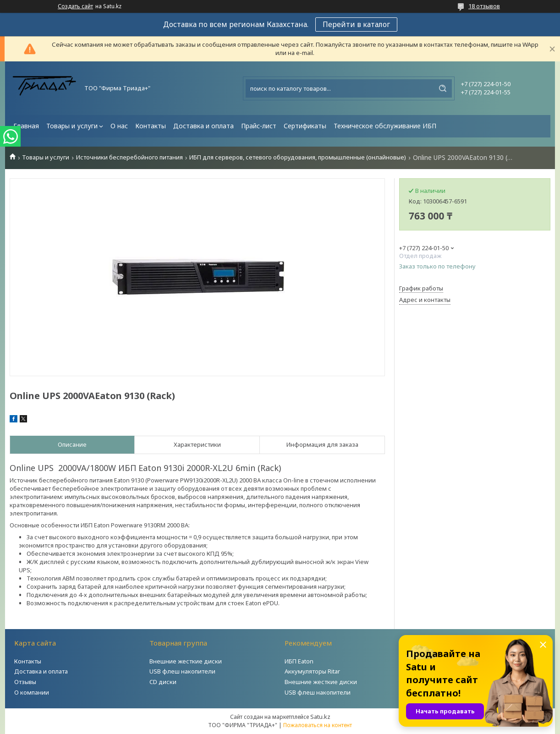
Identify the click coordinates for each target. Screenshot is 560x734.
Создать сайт (75, 6)
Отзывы (25, 682)
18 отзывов (484, 6)
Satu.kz (320, 717)
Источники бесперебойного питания (129, 157)
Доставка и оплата (203, 126)
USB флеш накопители (182, 671)
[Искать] (443, 88)
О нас (119, 126)
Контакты (151, 126)
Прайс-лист (259, 126)
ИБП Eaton (299, 661)
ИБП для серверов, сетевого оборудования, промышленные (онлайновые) (298, 157)
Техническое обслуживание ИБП (385, 126)
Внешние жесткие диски (186, 661)
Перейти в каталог (356, 24)
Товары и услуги (72, 126)
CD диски (163, 682)
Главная (26, 126)
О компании (32, 692)
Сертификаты (305, 126)
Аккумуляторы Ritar (312, 671)
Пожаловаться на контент (318, 725)
